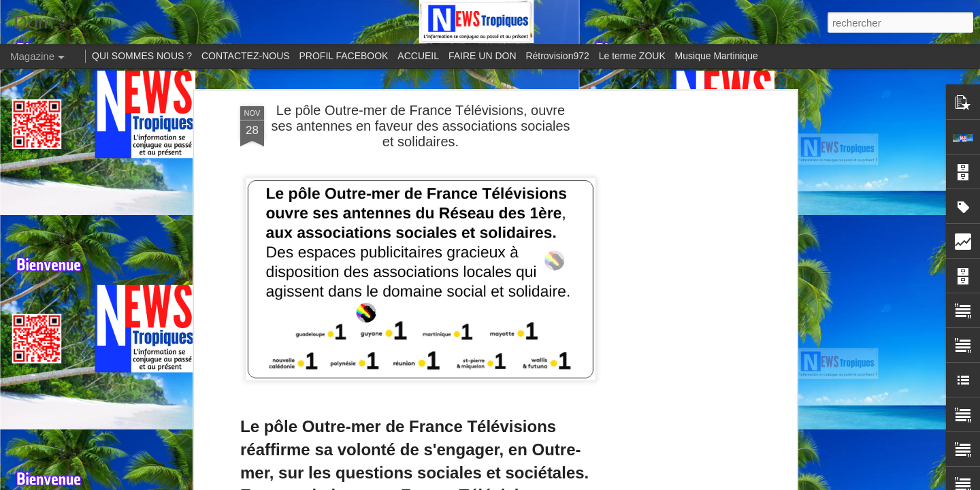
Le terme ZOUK (632, 56)
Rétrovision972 (557, 56)
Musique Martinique (717, 56)
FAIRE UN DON (483, 56)
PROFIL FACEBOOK (344, 56)
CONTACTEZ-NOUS (246, 56)
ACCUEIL (418, 56)
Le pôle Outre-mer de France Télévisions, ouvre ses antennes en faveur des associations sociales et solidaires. (420, 126)
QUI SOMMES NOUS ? (142, 56)
